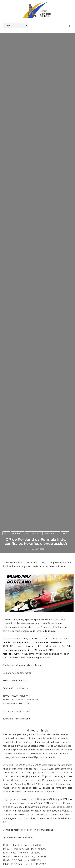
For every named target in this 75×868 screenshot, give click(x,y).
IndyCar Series (34, 533)
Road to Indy (52, 533)
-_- (27, 549)
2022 (6, 533)
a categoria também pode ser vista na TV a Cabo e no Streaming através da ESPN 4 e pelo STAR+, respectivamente (37, 650)
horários (17, 533)
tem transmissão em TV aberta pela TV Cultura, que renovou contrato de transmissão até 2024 (36, 642)
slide (65, 533)
